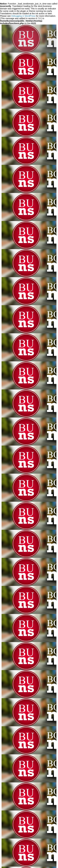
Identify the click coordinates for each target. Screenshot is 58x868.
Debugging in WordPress (23, 16)
